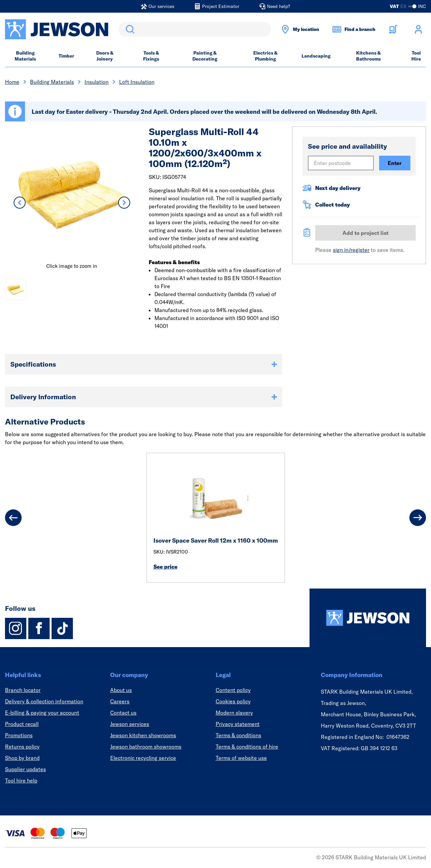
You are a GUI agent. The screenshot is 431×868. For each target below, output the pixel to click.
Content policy (233, 690)
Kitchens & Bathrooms (368, 56)
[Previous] (13, 518)
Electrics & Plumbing (265, 56)
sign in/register (351, 250)
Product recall (22, 724)
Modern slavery (234, 713)
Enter (395, 163)
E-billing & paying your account (42, 713)
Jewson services (130, 724)
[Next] (418, 518)
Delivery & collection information (44, 701)
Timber (66, 56)
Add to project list (365, 233)
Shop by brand (22, 758)
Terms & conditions (238, 735)
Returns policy (22, 747)
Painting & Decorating (205, 56)
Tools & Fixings (151, 56)
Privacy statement (238, 724)
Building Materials (25, 56)
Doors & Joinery (105, 56)
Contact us (123, 713)
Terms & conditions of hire (247, 747)
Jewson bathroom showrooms (146, 747)
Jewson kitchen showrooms (143, 735)
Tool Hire (416, 56)
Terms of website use (241, 758)
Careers (120, 701)
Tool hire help (21, 781)
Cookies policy (233, 701)
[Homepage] (368, 618)
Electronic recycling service (143, 758)
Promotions (19, 735)
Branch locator (23, 690)
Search (129, 29)
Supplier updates (25, 769)
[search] (195, 29)
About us (121, 690)
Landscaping (316, 56)
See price (165, 567)
